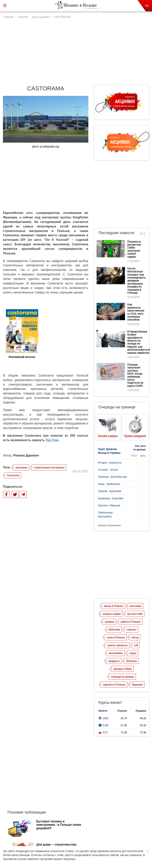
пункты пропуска (117, 645)
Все (143, 233)
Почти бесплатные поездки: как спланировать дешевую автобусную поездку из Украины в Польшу (137, 280)
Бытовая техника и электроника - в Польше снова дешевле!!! (59, 586)
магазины (21, 467)
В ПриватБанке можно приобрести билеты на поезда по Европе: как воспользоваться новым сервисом (139, 342)
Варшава (137, 684)
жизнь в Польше (114, 606)
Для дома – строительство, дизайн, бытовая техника (57, 608)
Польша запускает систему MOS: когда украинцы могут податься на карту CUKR (135, 375)
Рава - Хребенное (109, 484)
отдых (133, 653)
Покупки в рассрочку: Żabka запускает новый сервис (134, 249)
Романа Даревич (26, 455)
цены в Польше (116, 637)
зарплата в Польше (114, 684)
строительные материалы (49, 467)
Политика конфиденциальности (53, 824)
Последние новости (116, 233)
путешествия (135, 614)
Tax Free (52, 440)
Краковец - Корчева (111, 498)
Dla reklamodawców (86, 824)
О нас (27, 824)
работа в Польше (131, 621)
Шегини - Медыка (109, 505)
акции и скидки (112, 614)
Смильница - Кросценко (106, 514)
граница (109, 621)
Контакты (122, 824)
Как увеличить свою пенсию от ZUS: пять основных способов (136, 312)
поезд (135, 637)
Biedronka (114, 629)
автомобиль (116, 653)
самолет (132, 629)
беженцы (132, 661)
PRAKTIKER (45, 652)
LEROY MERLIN (47, 629)
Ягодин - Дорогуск (110, 462)
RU (147, 6)
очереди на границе (123, 676)
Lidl (136, 645)
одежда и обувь (123, 669)
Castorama (13, 475)
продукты (114, 661)
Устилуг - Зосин (108, 470)
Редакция (107, 824)
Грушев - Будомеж (110, 491)
